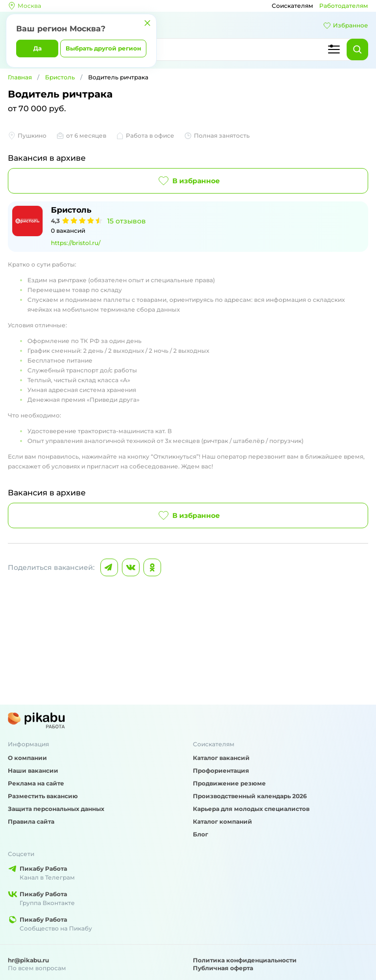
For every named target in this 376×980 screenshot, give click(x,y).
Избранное (346, 25)
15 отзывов (127, 221)
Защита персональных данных (56, 809)
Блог (200, 834)
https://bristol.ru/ (76, 243)
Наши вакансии (33, 771)
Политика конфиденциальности (245, 960)
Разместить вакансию (43, 796)
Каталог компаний (223, 821)
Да (37, 48)
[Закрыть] (147, 23)
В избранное (188, 181)
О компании (27, 758)
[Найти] (357, 49)
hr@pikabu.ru (28, 960)
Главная (20, 77)
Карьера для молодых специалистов (251, 809)
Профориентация (221, 771)
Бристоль (60, 77)
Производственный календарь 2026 (250, 796)
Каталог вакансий (221, 758)
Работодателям (344, 6)
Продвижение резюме (229, 783)
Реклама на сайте (36, 783)
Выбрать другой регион (103, 48)
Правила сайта (31, 821)
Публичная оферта (223, 968)
